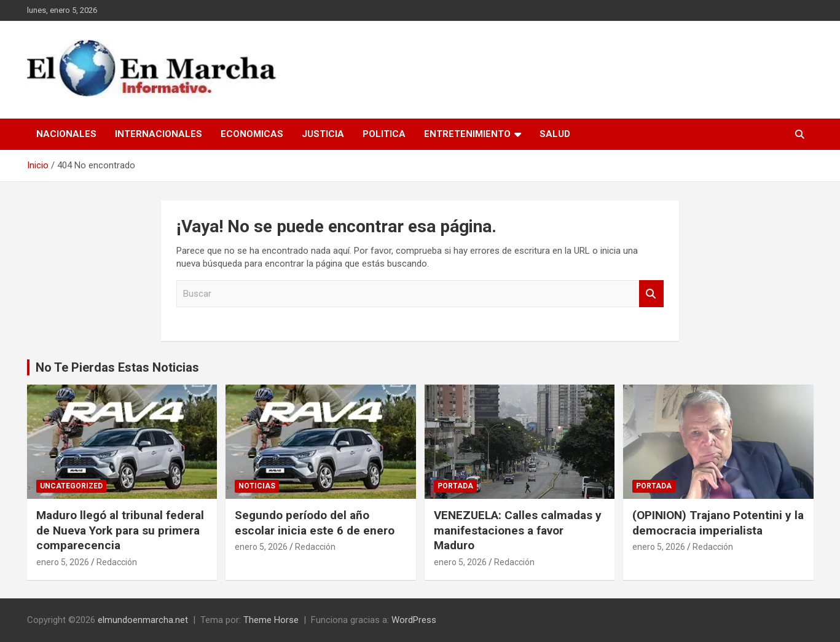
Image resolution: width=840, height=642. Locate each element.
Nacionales (66, 134)
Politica (384, 134)
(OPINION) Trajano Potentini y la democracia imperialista (718, 523)
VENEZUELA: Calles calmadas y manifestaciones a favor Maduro (518, 530)
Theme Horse (271, 620)
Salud (555, 134)
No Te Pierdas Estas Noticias (117, 367)
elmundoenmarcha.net (143, 620)
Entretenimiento (467, 134)
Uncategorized (71, 486)
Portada (455, 486)
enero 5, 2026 (63, 562)
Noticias (257, 486)
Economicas (252, 134)
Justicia (323, 134)
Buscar (651, 294)
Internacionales (159, 134)
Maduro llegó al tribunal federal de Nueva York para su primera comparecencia (120, 530)
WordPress (414, 620)
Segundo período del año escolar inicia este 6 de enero (315, 523)
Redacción (117, 562)
